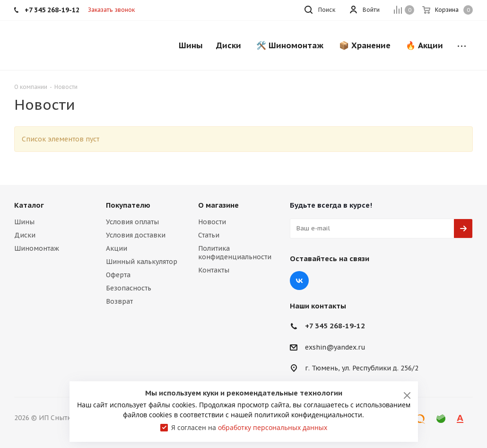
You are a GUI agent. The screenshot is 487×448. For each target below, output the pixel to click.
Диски (25, 235)
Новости (212, 222)
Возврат (119, 301)
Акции (117, 248)
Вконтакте (299, 281)
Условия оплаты (132, 222)
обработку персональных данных (273, 427)
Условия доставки (136, 235)
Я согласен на (249, 427)
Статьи (209, 235)
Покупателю (128, 205)
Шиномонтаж (37, 248)
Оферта (118, 275)
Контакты (214, 270)
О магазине (218, 205)
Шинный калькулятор (142, 262)
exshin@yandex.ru (335, 347)
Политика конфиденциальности (235, 253)
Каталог (29, 205)
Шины (24, 222)
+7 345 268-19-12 (335, 326)
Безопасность (129, 288)
